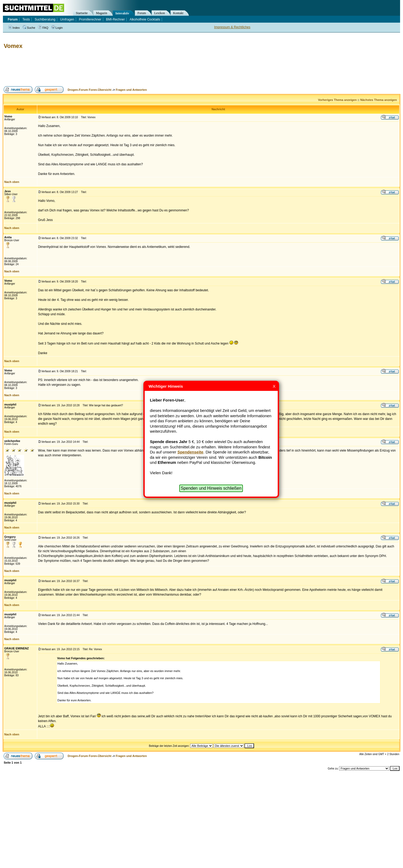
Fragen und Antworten (131, 90)
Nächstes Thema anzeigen (379, 100)
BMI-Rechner (116, 19)
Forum (142, 13)
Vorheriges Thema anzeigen (337, 100)
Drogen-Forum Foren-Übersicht (89, 90)
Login (57, 28)
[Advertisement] (99, 68)
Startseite (82, 13)
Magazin (102, 13)
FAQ (43, 28)
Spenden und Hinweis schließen (211, 488)
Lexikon (160, 13)
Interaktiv (122, 13)
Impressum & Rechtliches (232, 27)
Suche (29, 28)
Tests (26, 19)
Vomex (13, 46)
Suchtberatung (45, 19)
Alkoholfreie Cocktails (145, 19)
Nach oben (12, 182)
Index (14, 28)
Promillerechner (90, 19)
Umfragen (67, 19)
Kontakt (178, 13)
